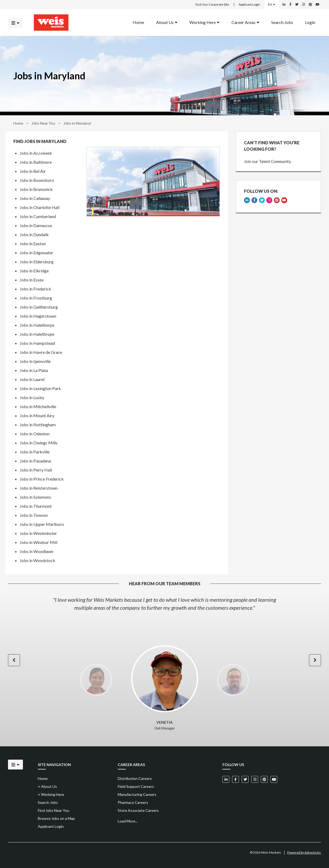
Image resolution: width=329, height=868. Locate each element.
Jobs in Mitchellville (38, 406)
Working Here (204, 22)
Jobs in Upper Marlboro (42, 524)
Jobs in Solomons (35, 497)
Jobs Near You (43, 123)
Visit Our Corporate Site (212, 4)
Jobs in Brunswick (36, 189)
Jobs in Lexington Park (40, 388)
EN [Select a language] (272, 4)
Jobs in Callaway (35, 198)
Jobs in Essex (32, 280)
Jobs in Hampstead (37, 343)
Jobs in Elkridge (34, 271)
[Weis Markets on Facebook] (290, 5)
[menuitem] (138, 22)
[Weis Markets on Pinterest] (310, 5)
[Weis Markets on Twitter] (297, 5)
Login (310, 22)
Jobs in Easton (33, 243)
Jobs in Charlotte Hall (40, 207)
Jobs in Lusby (32, 397)
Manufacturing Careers (137, 794)
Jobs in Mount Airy (37, 415)
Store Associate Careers (138, 810)
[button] (14, 660)
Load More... (128, 821)
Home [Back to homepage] (138, 22)
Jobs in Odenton (35, 434)
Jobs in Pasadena (35, 461)
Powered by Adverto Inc (304, 852)
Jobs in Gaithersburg (39, 307)
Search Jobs (282, 22)
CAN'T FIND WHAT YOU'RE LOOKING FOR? (272, 146)
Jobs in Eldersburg (37, 262)
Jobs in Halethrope (37, 334)
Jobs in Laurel (32, 379)
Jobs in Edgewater (36, 253)
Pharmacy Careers (133, 802)
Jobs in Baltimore (36, 162)
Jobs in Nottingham (38, 425)
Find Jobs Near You (54, 810)
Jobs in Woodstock (37, 560)
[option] (164, 604)
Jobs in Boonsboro (37, 180)
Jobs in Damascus (36, 225)
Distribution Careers (135, 778)
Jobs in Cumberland (38, 216)
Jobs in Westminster (38, 533)
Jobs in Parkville (35, 452)
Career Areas (245, 22)
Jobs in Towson (34, 515)
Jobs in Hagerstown (38, 316)
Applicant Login (249, 4)
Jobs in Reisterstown (39, 488)
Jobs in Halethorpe (37, 325)
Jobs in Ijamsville (35, 361)
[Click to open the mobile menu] (15, 22)
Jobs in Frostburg (36, 298)
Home (18, 123)
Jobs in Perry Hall (36, 470)
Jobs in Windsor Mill (38, 542)
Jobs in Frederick (35, 289)
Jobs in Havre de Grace (41, 352)
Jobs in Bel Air (33, 171)
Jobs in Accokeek (36, 153)
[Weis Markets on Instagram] (304, 5)
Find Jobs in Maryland (40, 141)
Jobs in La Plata (34, 370)
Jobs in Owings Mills (39, 443)
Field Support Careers (136, 786)
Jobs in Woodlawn (36, 551)
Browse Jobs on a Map (56, 818)
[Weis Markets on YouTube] (318, 5)
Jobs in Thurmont (36, 506)
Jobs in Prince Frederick (42, 479)
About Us (167, 22)
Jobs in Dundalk (34, 234)
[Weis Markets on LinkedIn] (284, 5)
